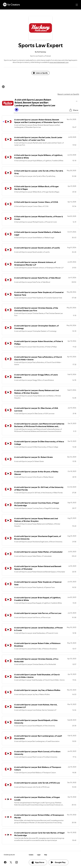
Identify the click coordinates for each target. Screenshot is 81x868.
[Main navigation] (77, 5)
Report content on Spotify (68, 94)
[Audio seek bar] (46, 113)
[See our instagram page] (17, 862)
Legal (39, 855)
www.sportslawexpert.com (59, 62)
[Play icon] (17, 110)
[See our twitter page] (11, 862)
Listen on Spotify (40, 73)
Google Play (58, 862)
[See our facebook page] (5, 862)
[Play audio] (77, 101)
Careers (31, 855)
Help (46, 855)
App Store (38, 862)
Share (74, 110)
